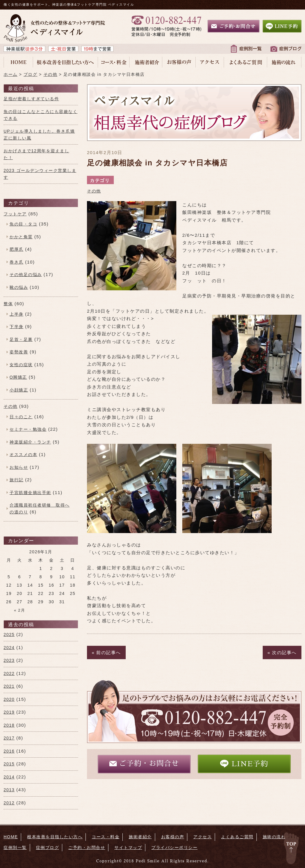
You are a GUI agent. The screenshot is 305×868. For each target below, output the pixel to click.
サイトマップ (128, 847)
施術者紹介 (140, 837)
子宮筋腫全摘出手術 (30, 493)
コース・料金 (106, 837)
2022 (9, 673)
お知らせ (19, 467)
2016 (9, 751)
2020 (9, 699)
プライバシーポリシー (174, 847)
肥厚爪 (17, 249)
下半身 (17, 327)
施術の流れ (274, 837)
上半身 (17, 314)
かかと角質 (21, 237)
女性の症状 (21, 365)
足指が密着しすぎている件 (31, 99)
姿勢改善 (19, 352)
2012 (9, 803)
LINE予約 (244, 764)
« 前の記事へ (106, 652)
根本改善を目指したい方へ (55, 837)
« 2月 (20, 610)
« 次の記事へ (282, 652)
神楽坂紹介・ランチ (30, 442)
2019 (9, 712)
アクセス (203, 837)
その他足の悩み (26, 275)
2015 (9, 764)
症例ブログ (48, 847)
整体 (8, 304)
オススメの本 (23, 455)
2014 (9, 777)
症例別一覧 (15, 847)
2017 (9, 738)
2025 (9, 634)
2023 (9, 660)
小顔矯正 (19, 390)
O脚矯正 (18, 377)
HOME (11, 837)
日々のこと (21, 417)
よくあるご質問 (237, 837)
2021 (9, 686)
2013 (9, 790)
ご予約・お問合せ (144, 764)
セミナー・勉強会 (28, 429)
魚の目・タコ (23, 224)
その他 (94, 191)
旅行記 (17, 480)
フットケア (15, 214)
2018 (9, 725)
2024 (9, 648)
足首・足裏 (21, 339)
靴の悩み (19, 287)
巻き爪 (17, 262)
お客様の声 (173, 837)
